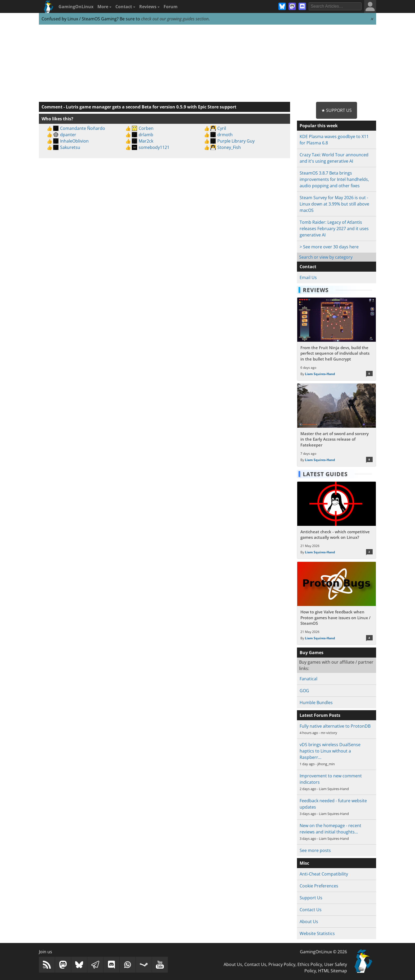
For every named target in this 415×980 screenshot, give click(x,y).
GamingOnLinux (76, 7)
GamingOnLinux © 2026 (323, 952)
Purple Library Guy (236, 141)
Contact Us (311, 910)
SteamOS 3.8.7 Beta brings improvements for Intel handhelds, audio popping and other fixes (334, 179)
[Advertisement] (207, 63)
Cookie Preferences (319, 886)
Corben (146, 128)
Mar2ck (146, 141)
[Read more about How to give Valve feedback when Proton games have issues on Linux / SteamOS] (337, 603)
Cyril (222, 128)
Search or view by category (326, 257)
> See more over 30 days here (329, 247)
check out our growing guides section (175, 19)
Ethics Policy (310, 964)
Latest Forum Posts (320, 715)
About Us (309, 922)
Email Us (308, 277)
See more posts (315, 850)
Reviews (149, 7)
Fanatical (308, 679)
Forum (171, 7)
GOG (304, 691)
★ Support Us (337, 110)
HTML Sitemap (333, 971)
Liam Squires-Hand (320, 374)
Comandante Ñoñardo (83, 128)
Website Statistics (317, 933)
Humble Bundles (316, 703)
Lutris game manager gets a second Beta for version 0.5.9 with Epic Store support (151, 107)
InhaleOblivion (74, 141)
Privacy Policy (282, 964)
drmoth (225, 135)
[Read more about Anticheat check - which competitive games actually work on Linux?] (337, 520)
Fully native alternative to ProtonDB (335, 726)
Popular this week (319, 126)
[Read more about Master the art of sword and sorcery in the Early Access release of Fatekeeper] (337, 425)
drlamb (146, 135)
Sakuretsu (70, 147)
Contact (125, 7)
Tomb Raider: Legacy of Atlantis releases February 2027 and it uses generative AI (334, 229)
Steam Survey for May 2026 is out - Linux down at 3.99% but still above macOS (334, 204)
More (104, 7)
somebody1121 (154, 147)
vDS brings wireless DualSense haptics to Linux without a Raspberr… (330, 751)
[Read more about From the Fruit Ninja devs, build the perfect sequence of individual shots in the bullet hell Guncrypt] (337, 339)
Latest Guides (325, 474)
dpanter (68, 135)
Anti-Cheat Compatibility (324, 874)
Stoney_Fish (229, 147)
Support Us (311, 898)
